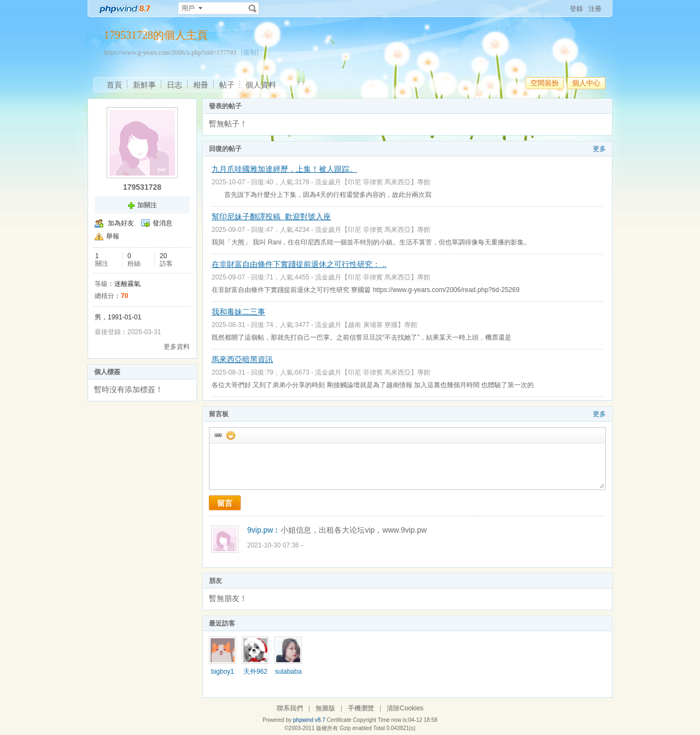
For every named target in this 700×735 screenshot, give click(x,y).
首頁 (114, 85)
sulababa (288, 672)
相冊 (201, 85)
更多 (599, 149)
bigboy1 (223, 672)
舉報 (113, 236)
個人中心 (586, 83)
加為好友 (121, 223)
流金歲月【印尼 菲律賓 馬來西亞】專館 (373, 182)
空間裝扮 (545, 83)
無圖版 (325, 708)
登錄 (576, 9)
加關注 (147, 205)
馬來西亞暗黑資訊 (242, 359)
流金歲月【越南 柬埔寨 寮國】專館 (366, 325)
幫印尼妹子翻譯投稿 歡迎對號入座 (271, 217)
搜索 (253, 8)
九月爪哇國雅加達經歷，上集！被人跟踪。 (284, 169)
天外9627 (255, 675)
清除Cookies (405, 708)
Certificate (339, 720)
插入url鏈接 (218, 435)
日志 (174, 85)
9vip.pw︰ (264, 530)
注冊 (595, 9)
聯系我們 (290, 708)
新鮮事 (144, 85)
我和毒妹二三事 (238, 312)
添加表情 (230, 435)
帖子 (227, 85)
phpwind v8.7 (309, 720)
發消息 (162, 223)
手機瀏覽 (361, 708)
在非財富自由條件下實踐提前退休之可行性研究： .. (299, 264)
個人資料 (261, 85)
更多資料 (177, 347)
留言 (225, 503)
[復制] (250, 52)
